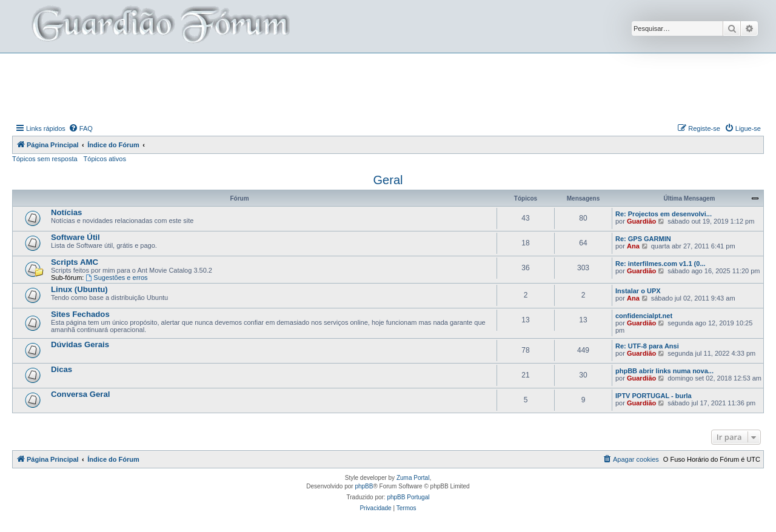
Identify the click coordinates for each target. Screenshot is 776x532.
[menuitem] (81, 128)
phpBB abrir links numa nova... (664, 371)
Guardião (641, 221)
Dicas (62, 369)
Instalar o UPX (638, 291)
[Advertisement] (388, 87)
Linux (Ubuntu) (79, 289)
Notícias (66, 212)
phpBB (364, 486)
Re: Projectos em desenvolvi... (664, 214)
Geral (388, 180)
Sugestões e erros (116, 278)
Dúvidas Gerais (80, 344)
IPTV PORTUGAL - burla (654, 396)
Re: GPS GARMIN (643, 239)
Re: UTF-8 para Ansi (647, 346)
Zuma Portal (413, 478)
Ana (633, 246)
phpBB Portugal (408, 497)
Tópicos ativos (105, 159)
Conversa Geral (81, 394)
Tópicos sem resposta (45, 159)
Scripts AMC (75, 262)
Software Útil (75, 237)
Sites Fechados (80, 314)
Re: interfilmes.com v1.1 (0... (661, 264)
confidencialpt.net (644, 316)
